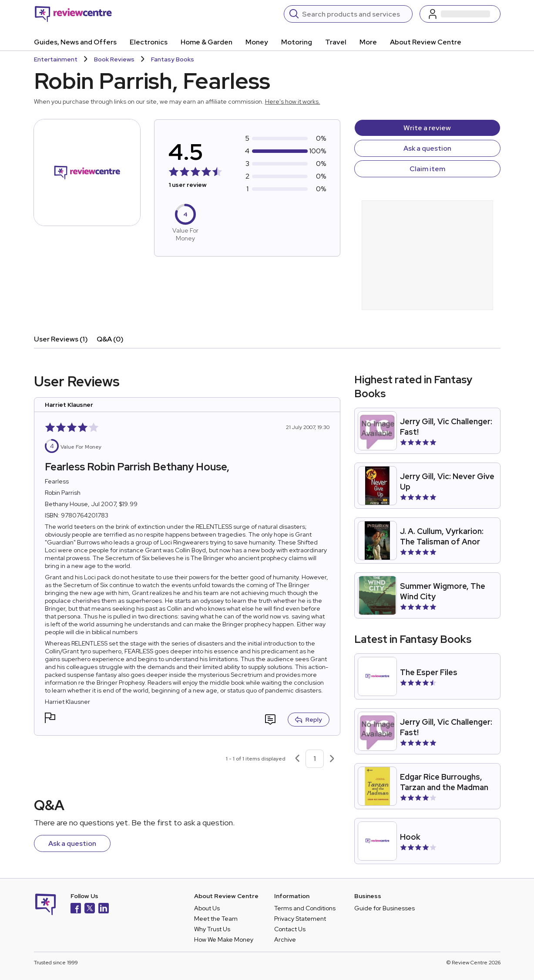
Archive (285, 939)
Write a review (427, 128)
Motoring (297, 42)
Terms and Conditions (305, 908)
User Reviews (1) (61, 339)
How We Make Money (224, 939)
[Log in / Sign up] (460, 14)
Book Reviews (114, 59)
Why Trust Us (212, 929)
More (368, 42)
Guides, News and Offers (75, 42)
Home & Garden (207, 42)
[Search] (354, 14)
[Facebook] (76, 909)
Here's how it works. (293, 101)
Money (257, 42)
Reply (309, 720)
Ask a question (427, 148)
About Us (207, 908)
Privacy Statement (300, 919)
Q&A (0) (110, 339)
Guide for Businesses (385, 908)
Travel (336, 42)
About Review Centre (426, 42)
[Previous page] (297, 759)
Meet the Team (216, 919)
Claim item (427, 169)
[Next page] (332, 759)
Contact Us (290, 929)
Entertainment (56, 59)
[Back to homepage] (73, 14)
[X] (90, 909)
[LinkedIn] (104, 909)
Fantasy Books (173, 59)
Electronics (149, 42)
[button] (50, 719)
